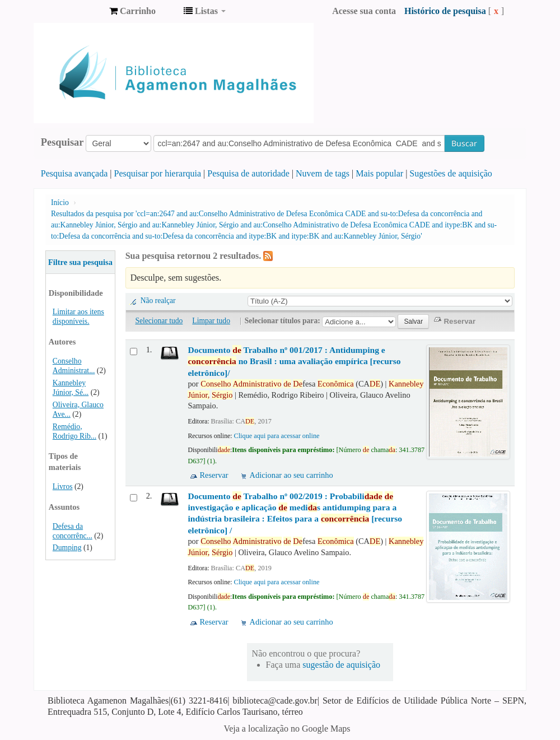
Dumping (67, 548)
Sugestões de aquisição (451, 173)
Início (60, 203)
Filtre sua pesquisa (80, 262)
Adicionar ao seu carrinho (291, 475)
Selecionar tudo (159, 321)
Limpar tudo (211, 321)
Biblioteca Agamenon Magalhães (73, 11)
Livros (63, 487)
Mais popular (379, 173)
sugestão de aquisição (341, 665)
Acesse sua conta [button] (364, 11)
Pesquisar (62, 142)
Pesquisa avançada (74, 173)
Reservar (214, 475)
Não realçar (158, 301)
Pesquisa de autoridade (248, 173)
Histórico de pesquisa (445, 11)
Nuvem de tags (323, 173)
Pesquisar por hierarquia (158, 173)
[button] (132, 11)
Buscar (464, 143)
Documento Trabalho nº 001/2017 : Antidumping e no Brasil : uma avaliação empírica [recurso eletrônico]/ (294, 361)
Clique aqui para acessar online (277, 436)
